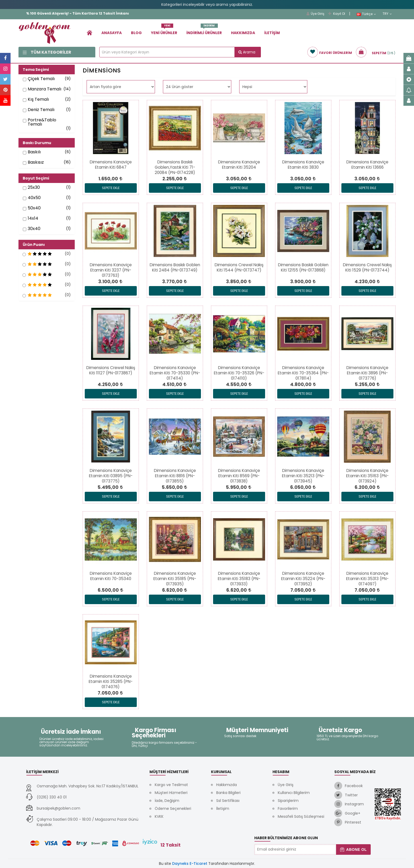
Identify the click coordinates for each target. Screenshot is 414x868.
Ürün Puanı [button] (34, 245)
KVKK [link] (159, 816)
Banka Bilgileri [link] (228, 793)
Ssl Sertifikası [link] (228, 801)
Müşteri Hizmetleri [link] (171, 793)
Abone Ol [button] (353, 849)
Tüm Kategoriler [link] (47, 52)
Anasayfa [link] (112, 33)
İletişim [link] (272, 33)
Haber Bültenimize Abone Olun (286, 838)
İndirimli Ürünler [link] (204, 31)
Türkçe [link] (366, 14)
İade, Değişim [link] (167, 801)
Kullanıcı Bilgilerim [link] (294, 793)
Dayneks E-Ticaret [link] (190, 864)
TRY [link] (387, 14)
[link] (90, 33)
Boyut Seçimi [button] (36, 178)
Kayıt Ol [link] (337, 14)
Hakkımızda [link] (243, 33)
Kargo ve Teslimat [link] (171, 785)
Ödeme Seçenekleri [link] (173, 809)
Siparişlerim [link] (288, 801)
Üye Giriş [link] (315, 14)
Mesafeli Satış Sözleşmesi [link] (301, 816)
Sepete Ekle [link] (111, 188)
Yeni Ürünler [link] (164, 31)
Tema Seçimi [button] (36, 70)
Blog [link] (136, 33)
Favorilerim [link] (288, 809)
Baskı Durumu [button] (37, 143)
